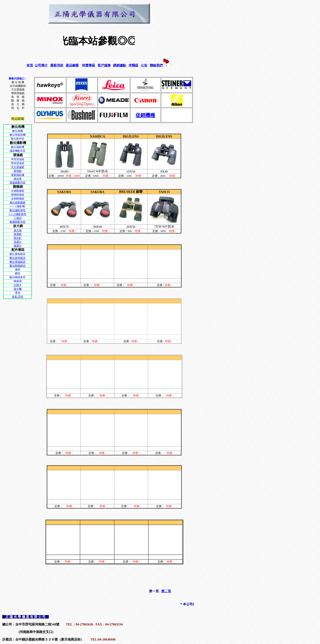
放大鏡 (18, 230)
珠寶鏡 (18, 234)
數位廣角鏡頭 (18, 254)
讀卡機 (18, 289)
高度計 (18, 242)
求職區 (133, 65)
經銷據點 (120, 65)
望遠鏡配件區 (18, 183)
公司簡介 (41, 65)
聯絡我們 (156, 65)
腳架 (18, 273)
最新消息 (57, 65)
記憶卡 (18, 285)
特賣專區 (89, 65)
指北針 (18, 238)
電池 (18, 293)
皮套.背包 (17, 297)
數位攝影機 (18, 147)
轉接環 (18, 281)
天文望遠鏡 (18, 167)
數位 (14, 139)
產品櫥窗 (72, 65)
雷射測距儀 (18, 175)
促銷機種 (145, 115)
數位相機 (18, 131)
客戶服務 (104, 65)
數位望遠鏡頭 (18, 262)
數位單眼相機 (18, 135)
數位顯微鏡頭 (18, 266)
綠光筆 (18, 179)
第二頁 (166, 591)
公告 (144, 65)
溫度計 (18, 246)
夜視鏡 (18, 171)
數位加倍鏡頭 (18, 258)
